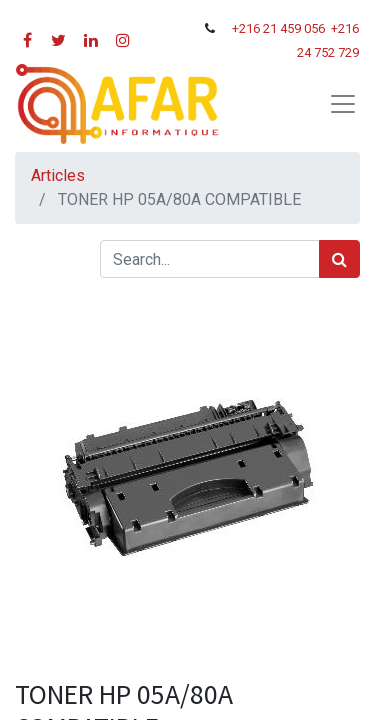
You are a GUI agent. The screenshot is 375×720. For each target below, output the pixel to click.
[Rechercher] (339, 259)
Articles (58, 175)
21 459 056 (295, 28)
